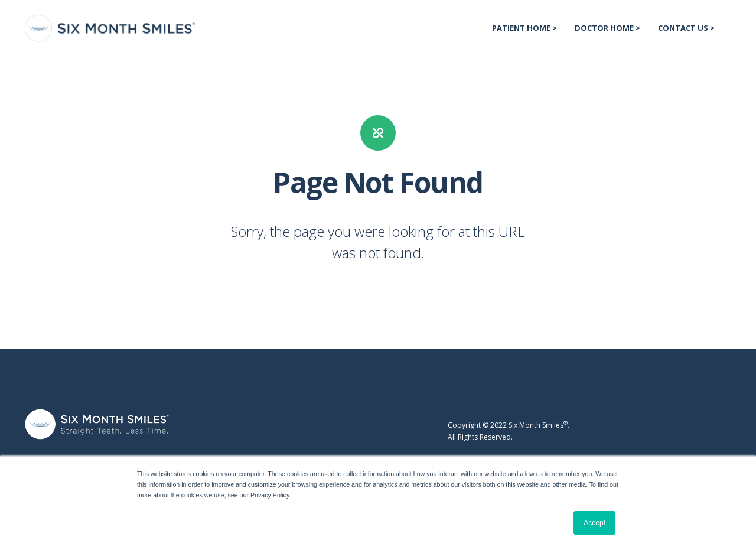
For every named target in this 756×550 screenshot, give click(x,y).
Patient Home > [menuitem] (524, 28)
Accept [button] (594, 523)
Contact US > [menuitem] (686, 28)
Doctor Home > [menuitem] (607, 28)
